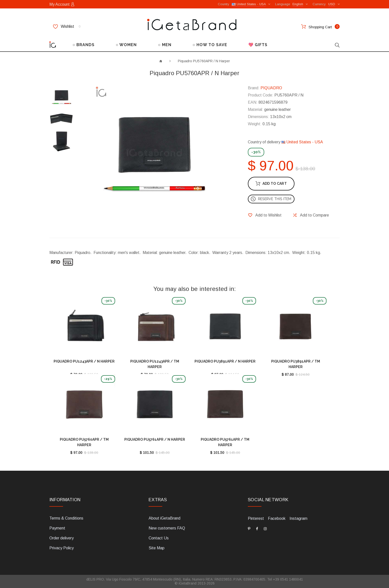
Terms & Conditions (66, 518)
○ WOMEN (126, 45)
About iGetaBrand (164, 518)
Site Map (157, 548)
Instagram (298, 518)
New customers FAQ (167, 528)
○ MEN (165, 45)
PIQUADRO (271, 88)
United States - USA (302, 142)
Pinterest (256, 518)
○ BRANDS (84, 45)
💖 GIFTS (258, 45)
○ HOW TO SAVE (210, 45)
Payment (57, 528)
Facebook (277, 518)
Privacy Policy (62, 548)
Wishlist (67, 27)
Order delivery (62, 538)
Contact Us (159, 538)
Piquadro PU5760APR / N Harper (204, 61)
